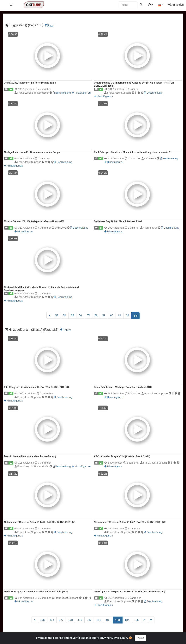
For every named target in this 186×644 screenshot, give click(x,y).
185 (136, 620)
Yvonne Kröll (152, 228)
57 (88, 315)
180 (89, 620)
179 (80, 620)
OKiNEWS (152, 158)
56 (80, 315)
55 (72, 315)
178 (71, 620)
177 (61, 620)
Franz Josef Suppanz (126, 93)
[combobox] (161, 6)
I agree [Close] (140, 638)
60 (112, 315)
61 (120, 315)
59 (104, 315)
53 (57, 315)
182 (108, 620)
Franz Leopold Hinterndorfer (35, 93)
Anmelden (176, 5)
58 (96, 315)
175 (42, 620)
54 (65, 315)
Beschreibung (62, 93)
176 (52, 620)
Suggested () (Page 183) (25, 25)
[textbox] (161, 5)
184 (127, 620)
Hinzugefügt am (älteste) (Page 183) (32, 330)
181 (99, 620)
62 (127, 315)
